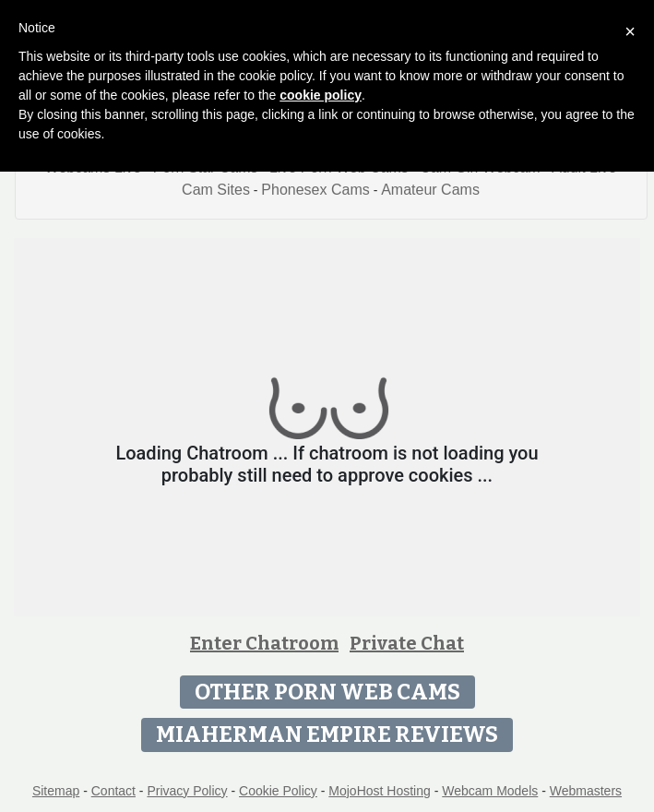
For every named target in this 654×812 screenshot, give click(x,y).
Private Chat (407, 643)
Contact (113, 791)
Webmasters (586, 791)
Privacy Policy (187, 791)
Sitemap (56, 791)
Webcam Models (490, 791)
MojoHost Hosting (380, 791)
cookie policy (321, 95)
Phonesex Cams (315, 190)
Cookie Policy (278, 791)
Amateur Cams (430, 190)
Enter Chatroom (264, 643)
